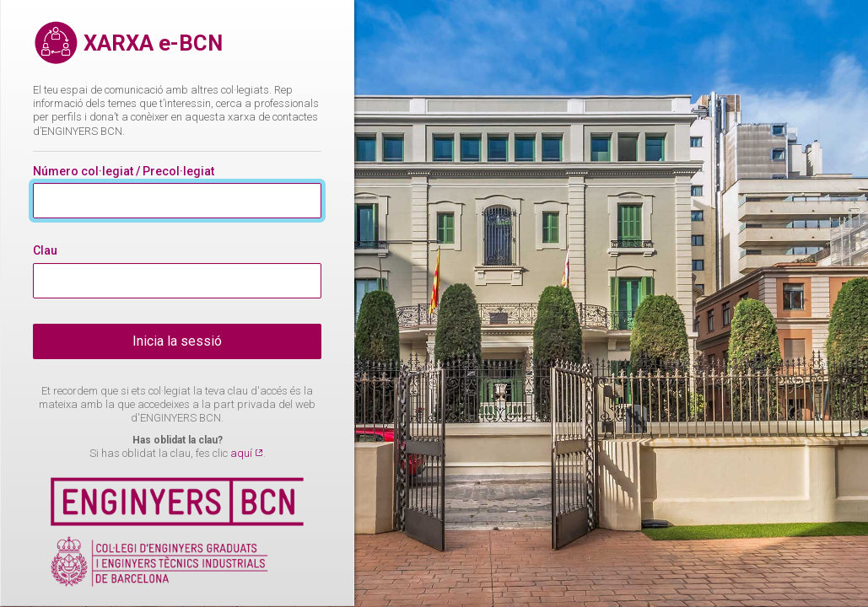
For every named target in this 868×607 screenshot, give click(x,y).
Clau (45, 250)
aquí (243, 453)
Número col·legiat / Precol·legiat (124, 171)
